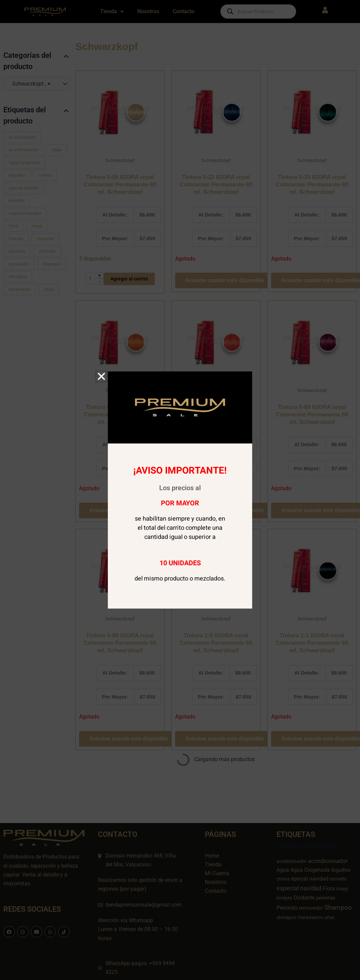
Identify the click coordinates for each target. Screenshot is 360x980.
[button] (101, 377)
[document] (180, 490)
